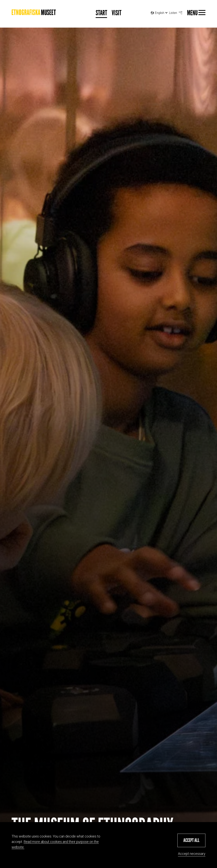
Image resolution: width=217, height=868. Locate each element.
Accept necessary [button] (192, 854)
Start (101, 13)
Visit (117, 13)
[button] (191, 840)
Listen (176, 12)
